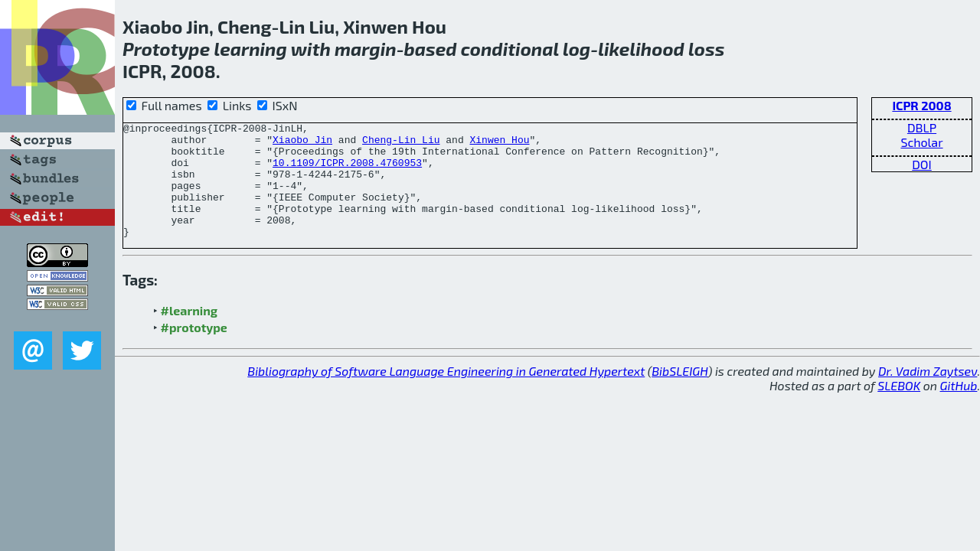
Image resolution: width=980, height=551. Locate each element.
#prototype (194, 350)
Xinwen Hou (499, 144)
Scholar (921, 142)
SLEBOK (899, 408)
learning (250, 49)
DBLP (922, 127)
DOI (922, 164)
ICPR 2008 (921, 105)
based (431, 49)
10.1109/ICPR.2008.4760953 (347, 171)
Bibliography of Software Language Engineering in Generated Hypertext (446, 394)
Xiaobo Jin (302, 144)
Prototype (166, 49)
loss (706, 49)
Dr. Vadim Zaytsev (928, 394)
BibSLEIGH (679, 394)
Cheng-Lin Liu (401, 144)
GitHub (959, 408)
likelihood (641, 49)
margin (366, 49)
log (577, 49)
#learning (189, 333)
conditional (510, 49)
